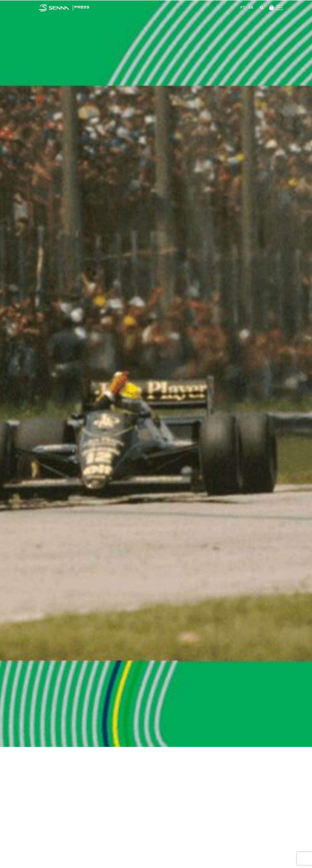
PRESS (82, 7)
